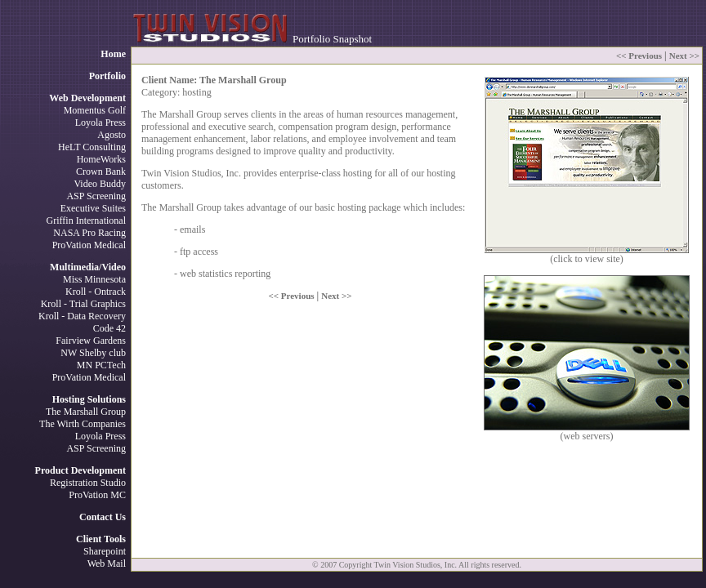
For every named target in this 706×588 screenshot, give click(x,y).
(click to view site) (587, 254)
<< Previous (639, 56)
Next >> (684, 56)
